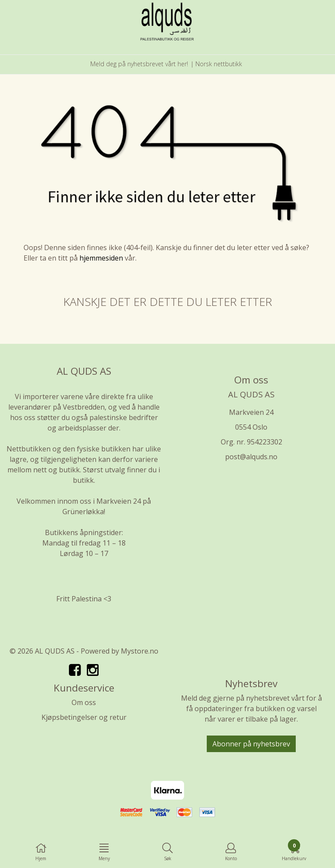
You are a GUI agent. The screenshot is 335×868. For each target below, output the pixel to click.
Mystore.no (140, 651)
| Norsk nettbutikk (216, 64)
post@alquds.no (251, 457)
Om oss (84, 702)
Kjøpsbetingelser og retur (84, 717)
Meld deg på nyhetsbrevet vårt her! (139, 64)
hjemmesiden (101, 258)
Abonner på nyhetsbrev (251, 744)
